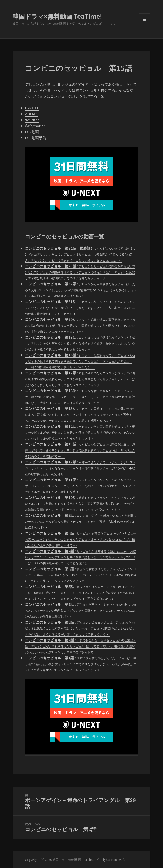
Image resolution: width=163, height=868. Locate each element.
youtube (32, 120)
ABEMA (31, 114)
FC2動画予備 (36, 138)
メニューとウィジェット (145, 25)
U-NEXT (32, 108)
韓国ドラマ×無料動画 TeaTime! (57, 16)
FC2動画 (32, 132)
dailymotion (35, 126)
